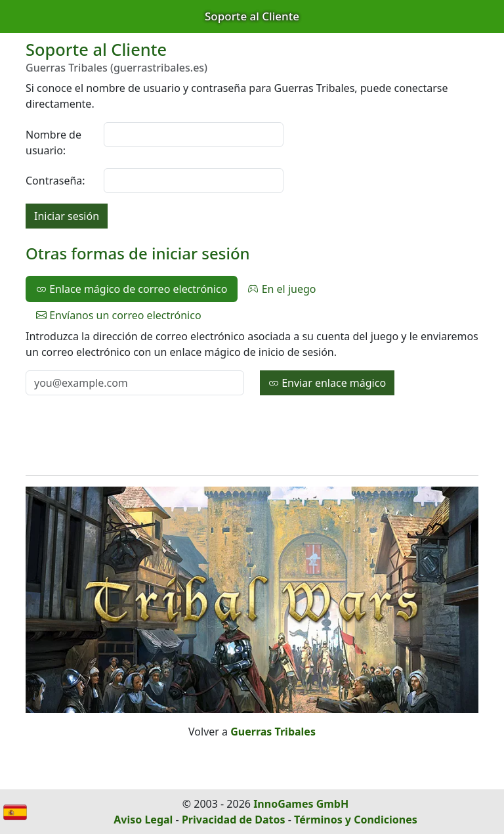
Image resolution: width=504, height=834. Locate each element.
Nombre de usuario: (53, 143)
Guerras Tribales (273, 732)
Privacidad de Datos (234, 820)
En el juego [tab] (282, 289)
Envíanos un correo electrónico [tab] (119, 315)
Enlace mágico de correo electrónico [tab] (132, 289)
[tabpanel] (252, 362)
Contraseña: (55, 181)
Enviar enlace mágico (327, 383)
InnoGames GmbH (301, 804)
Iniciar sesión (67, 216)
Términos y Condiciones (356, 820)
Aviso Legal (143, 820)
